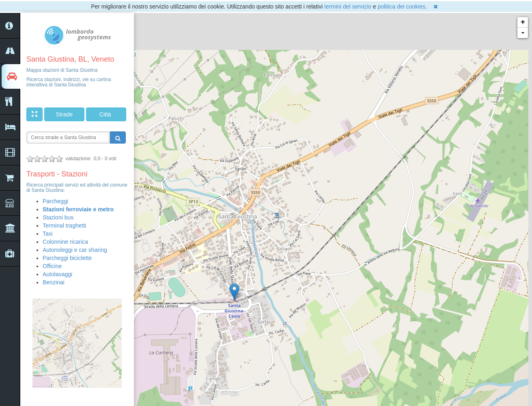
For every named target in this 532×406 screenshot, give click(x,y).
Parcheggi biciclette (67, 258)
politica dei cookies (402, 6)
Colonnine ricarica (65, 242)
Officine (52, 266)
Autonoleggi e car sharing (75, 250)
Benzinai (54, 282)
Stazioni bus (58, 217)
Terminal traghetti (64, 226)
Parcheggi (55, 201)
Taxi (48, 234)
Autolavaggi (57, 274)
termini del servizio (348, 6)
